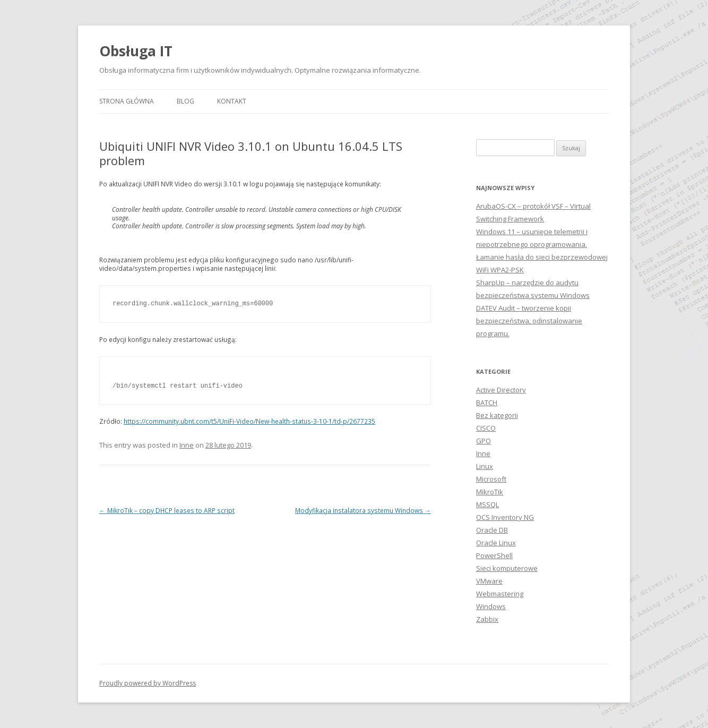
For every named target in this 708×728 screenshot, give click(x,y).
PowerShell (494, 555)
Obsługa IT (136, 51)
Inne (187, 445)
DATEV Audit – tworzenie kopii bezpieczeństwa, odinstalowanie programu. (529, 321)
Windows (491, 606)
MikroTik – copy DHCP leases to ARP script (167, 510)
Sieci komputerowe (507, 568)
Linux (485, 466)
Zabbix (487, 619)
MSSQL (487, 504)
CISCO (486, 428)
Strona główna (127, 101)
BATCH (487, 402)
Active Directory (501, 390)
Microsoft (491, 479)
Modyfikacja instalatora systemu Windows (363, 510)
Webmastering (500, 594)
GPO (483, 441)
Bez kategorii (497, 415)
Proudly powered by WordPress (148, 683)
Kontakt (232, 101)
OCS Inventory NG (505, 517)
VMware (489, 581)
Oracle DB (492, 530)
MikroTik (490, 492)
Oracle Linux (496, 543)
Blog (185, 101)
